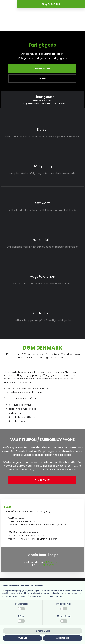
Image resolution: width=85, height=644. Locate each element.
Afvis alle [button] (22, 638)
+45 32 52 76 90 (46, 565)
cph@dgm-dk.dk (52, 562)
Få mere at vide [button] (42, 631)
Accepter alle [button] (63, 638)
